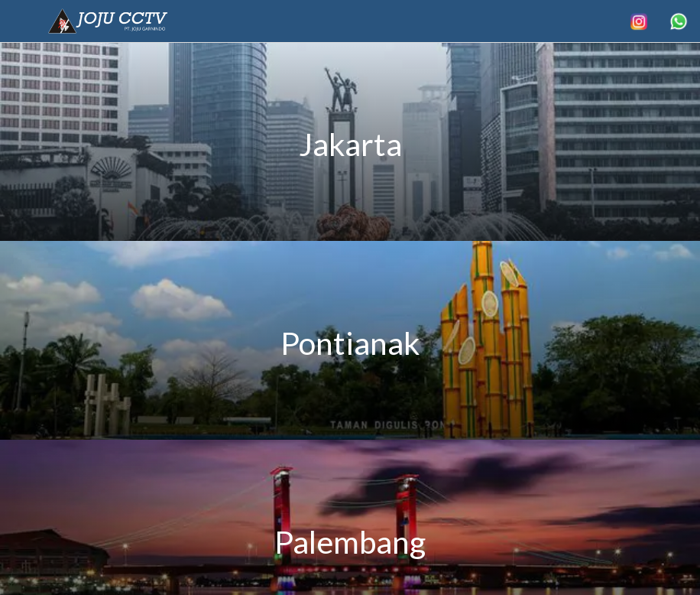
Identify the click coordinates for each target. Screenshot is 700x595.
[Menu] (21, 21)
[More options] (679, 21)
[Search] (639, 21)
